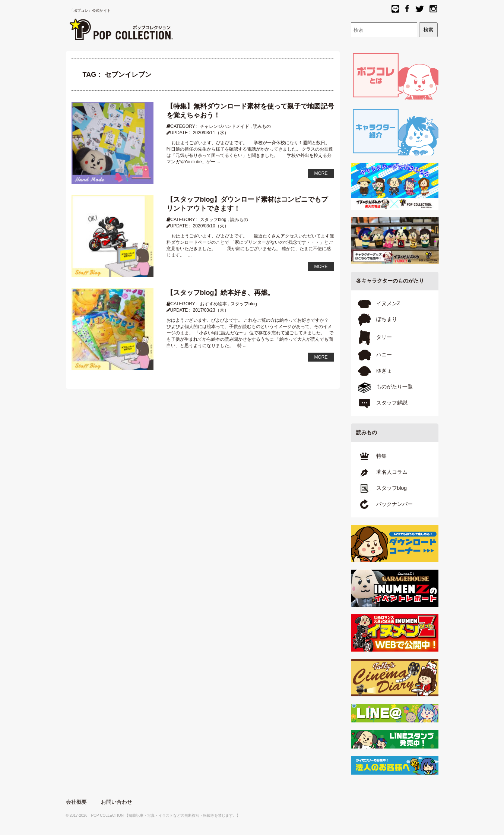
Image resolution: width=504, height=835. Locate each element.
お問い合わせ (117, 802)
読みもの (262, 126)
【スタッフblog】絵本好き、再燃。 (221, 293)
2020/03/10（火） (211, 226)
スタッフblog (213, 220)
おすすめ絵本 (213, 304)
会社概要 (76, 802)
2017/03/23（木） (211, 310)
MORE (321, 173)
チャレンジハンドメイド (225, 126)
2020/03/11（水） (211, 133)
